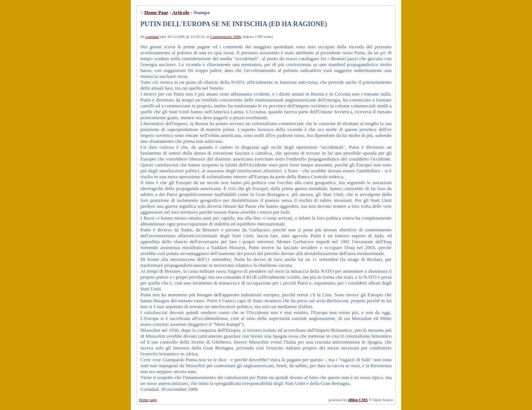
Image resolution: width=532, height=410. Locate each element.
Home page (148, 400)
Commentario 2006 (226, 37)
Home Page (156, 12)
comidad (152, 37)
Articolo (181, 12)
